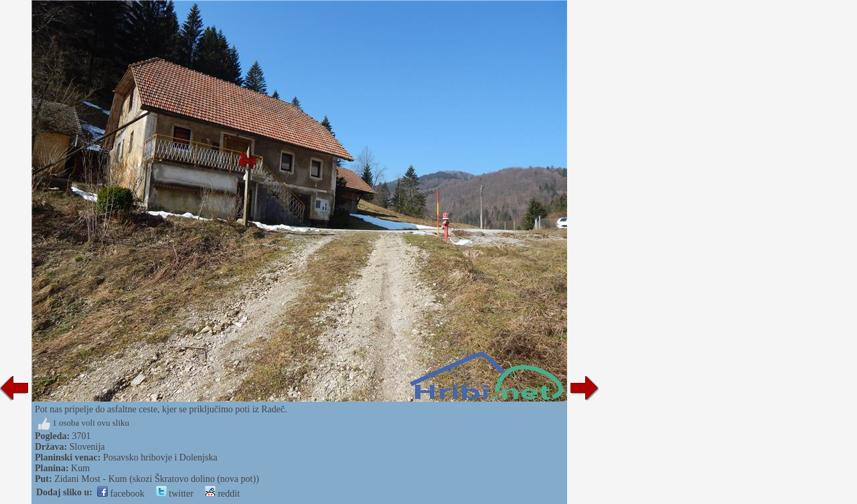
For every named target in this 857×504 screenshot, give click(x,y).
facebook (121, 494)
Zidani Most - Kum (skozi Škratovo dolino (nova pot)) (157, 479)
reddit (222, 494)
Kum (80, 468)
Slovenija (87, 447)
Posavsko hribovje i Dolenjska (160, 457)
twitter (175, 494)
